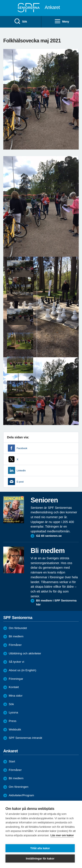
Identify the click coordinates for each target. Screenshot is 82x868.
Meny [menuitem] (62, 22)
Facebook (22, 448)
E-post (20, 482)
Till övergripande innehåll (0, 0)
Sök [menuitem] (20, 22)
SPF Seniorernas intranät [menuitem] (25, 738)
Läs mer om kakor (62, 835)
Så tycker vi (16, 662)
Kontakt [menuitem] (14, 687)
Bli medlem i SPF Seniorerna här (56, 602)
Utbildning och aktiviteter (25, 653)
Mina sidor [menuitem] (16, 696)
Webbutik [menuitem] (15, 729)
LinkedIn (21, 471)
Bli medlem (16, 636)
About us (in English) (22, 670)
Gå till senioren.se (49, 536)
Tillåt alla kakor (40, 848)
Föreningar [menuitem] (16, 679)
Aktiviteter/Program (21, 795)
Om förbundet (18, 628)
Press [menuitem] (13, 721)
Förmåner (15, 645)
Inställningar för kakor (40, 859)
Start (12, 761)
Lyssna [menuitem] (13, 712)
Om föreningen (19, 787)
